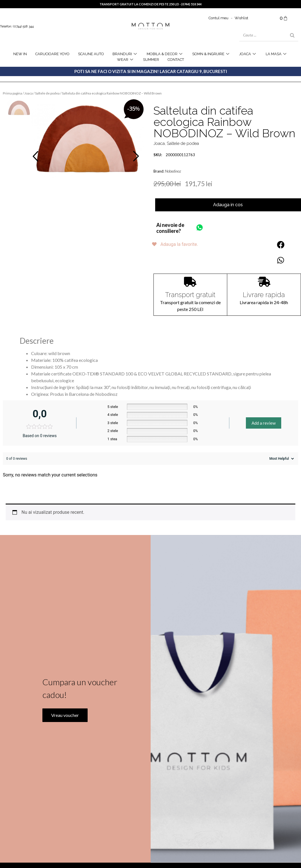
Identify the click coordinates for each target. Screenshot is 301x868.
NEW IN (20, 54)
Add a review (264, 423)
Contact (176, 60)
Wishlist (241, 18)
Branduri (125, 54)
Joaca (29, 93)
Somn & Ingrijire (211, 54)
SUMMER (151, 60)
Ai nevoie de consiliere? (170, 228)
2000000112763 (174, 155)
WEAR (126, 60)
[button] (281, 245)
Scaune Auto (91, 54)
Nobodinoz (173, 171)
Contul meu (218, 18)
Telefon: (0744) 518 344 (17, 26)
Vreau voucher (65, 724)
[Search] (292, 35)
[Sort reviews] (281, 459)
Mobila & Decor (165, 54)
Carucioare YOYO (52, 54)
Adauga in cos (228, 205)
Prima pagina (12, 93)
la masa (277, 54)
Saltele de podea (47, 93)
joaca (248, 54)
